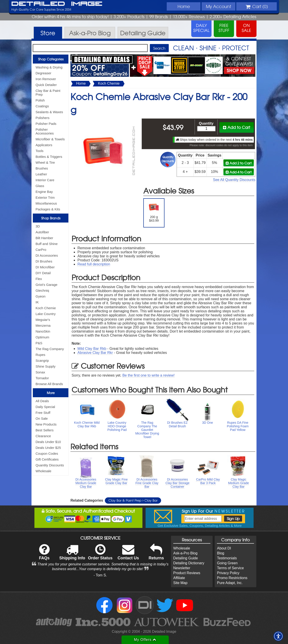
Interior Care (45, 180)
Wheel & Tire (45, 162)
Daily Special (45, 407)
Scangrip (42, 361)
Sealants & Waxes (49, 112)
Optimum (42, 337)
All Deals (42, 401)
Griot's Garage (46, 285)
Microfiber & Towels (50, 139)
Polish (40, 100)
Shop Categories (51, 59)
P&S (39, 343)
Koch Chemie (46, 308)
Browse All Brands (49, 384)
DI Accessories (47, 255)
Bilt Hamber (44, 238)
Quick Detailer (46, 85)
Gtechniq (42, 290)
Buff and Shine (47, 244)
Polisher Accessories (45, 131)
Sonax (40, 372)
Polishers (43, 118)
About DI (224, 548)
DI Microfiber (45, 267)
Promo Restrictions (232, 578)
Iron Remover (46, 79)
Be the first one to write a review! (148, 375)
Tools (39, 151)
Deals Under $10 (48, 442)
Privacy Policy (228, 573)
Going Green (227, 563)
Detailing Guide (186, 558)
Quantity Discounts (50, 465)
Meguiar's (43, 320)
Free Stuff (43, 413)
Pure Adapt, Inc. (230, 583)
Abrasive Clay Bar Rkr (95, 353)
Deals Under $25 (48, 448)
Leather (41, 174)
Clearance (43, 436)
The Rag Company (50, 349)
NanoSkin (43, 331)
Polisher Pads (46, 124)
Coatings (42, 106)
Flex (39, 279)
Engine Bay (44, 192)
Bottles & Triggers (49, 157)
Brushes (42, 168)
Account (218, 6)
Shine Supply (45, 366)
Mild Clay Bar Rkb (92, 349)
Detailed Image (57, 4)
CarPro (41, 250)
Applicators (44, 145)
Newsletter (182, 568)
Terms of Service (230, 568)
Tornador (42, 378)
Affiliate (179, 578)
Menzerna (43, 325)
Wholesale (43, 471)
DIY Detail (43, 273)
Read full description (94, 264)
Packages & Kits (48, 209)
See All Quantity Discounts (234, 180)
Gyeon (40, 296)
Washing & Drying (49, 67)
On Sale (42, 418)
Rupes (40, 355)
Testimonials (227, 558)
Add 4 (239, 172)
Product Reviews (187, 573)
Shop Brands (51, 218)
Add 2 (239, 163)
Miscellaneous (46, 203)
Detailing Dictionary (189, 563)
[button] (278, 636)
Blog (220, 553)
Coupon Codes (47, 453)
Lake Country (46, 314)
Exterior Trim (45, 197)
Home (184, 6)
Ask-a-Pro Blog (185, 553)
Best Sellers (45, 430)
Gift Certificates (47, 459)
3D (38, 226)
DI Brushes (44, 261)
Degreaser (43, 73)
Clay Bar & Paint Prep (48, 93)
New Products (46, 424)
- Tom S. (100, 575)
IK (37, 302)
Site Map (180, 583)
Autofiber (42, 232)
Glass (40, 186)
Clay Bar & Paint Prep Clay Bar (133, 500)
